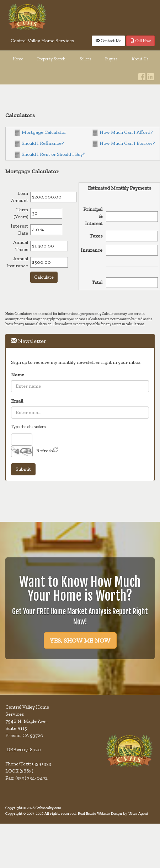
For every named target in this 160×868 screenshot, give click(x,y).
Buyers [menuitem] (111, 59)
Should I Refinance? (39, 143)
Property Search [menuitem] (51, 59)
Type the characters (28, 427)
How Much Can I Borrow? (124, 143)
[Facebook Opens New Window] (142, 75)
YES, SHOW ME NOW (80, 640)
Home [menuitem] (18, 59)
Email (17, 401)
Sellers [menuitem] (85, 59)
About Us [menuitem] (140, 59)
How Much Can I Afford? (122, 132)
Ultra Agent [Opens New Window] (138, 814)
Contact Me (108, 41)
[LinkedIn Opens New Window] (150, 75)
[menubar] (80, 59)
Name (18, 375)
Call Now (140, 41)
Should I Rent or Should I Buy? (50, 154)
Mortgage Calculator (40, 132)
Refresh (45, 451)
